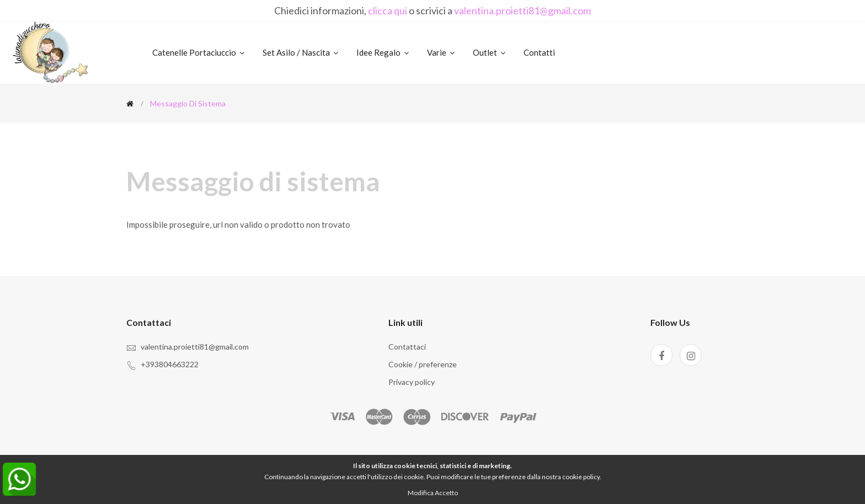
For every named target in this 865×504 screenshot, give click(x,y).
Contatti (539, 52)
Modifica (421, 493)
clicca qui (388, 10)
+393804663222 (170, 364)
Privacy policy (412, 382)
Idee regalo (383, 52)
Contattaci (407, 347)
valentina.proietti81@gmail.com (522, 10)
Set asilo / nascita (301, 52)
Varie (442, 52)
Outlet (490, 52)
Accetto (446, 493)
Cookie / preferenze (423, 364)
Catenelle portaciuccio (199, 52)
